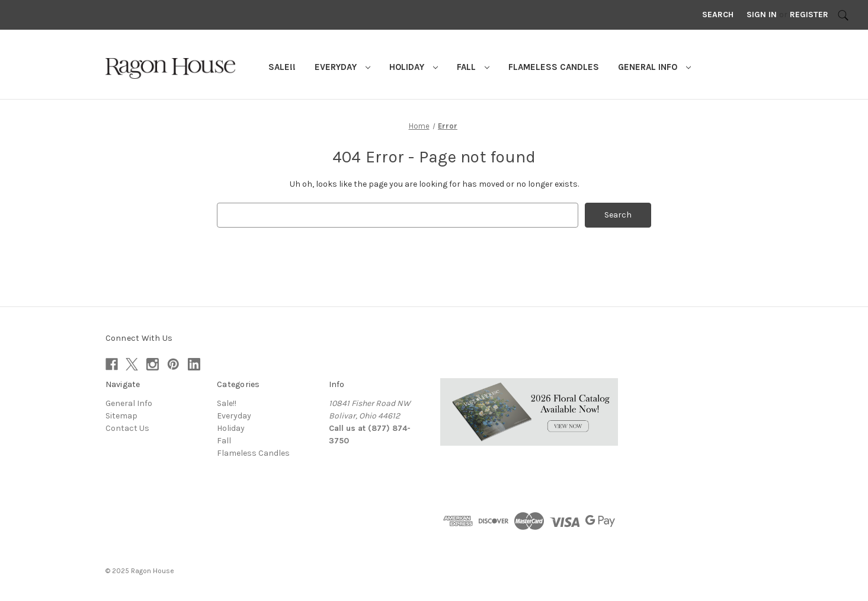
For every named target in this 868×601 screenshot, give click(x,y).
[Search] (843, 15)
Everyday (342, 67)
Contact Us (127, 428)
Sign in (762, 15)
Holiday (414, 67)
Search (718, 15)
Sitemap (121, 416)
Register (809, 15)
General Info (654, 67)
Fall (473, 67)
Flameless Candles (554, 67)
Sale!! (282, 67)
